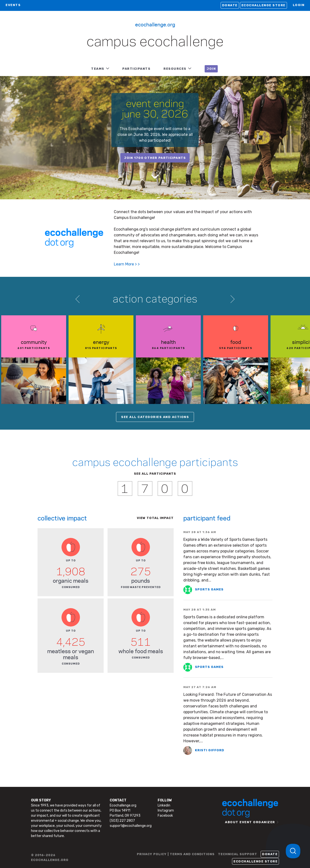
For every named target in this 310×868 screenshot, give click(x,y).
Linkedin (164, 805)
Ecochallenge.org (155, 24)
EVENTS (13, 5)
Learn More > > (127, 264)
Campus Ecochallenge (155, 42)
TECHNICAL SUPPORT (238, 854)
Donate (230, 5)
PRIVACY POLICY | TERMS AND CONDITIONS (176, 854)
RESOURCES (175, 69)
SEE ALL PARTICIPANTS (155, 474)
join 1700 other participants (155, 158)
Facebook (165, 816)
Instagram (166, 810)
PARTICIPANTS (136, 69)
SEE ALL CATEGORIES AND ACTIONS (155, 417)
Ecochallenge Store (263, 5)
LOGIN (299, 5)
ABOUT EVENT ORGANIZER (250, 822)
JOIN (211, 69)
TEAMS (98, 69)
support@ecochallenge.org (131, 826)
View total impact (155, 518)
